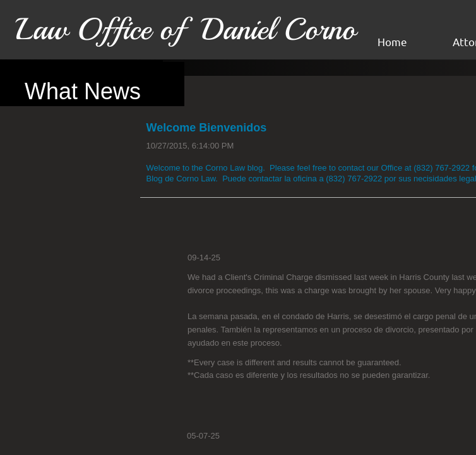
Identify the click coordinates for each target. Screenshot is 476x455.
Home (392, 41)
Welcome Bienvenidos (207, 128)
